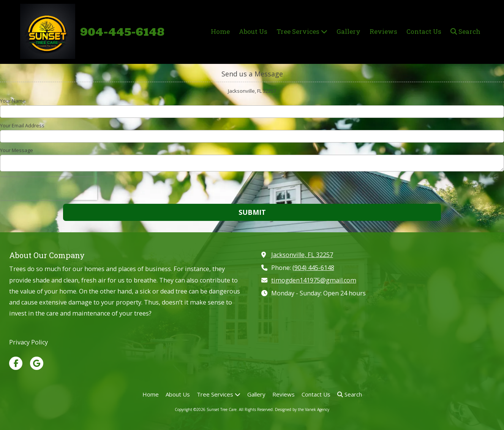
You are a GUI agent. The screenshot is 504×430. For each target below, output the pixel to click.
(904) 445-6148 (313, 268)
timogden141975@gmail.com (314, 280)
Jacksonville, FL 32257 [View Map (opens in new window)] (302, 255)
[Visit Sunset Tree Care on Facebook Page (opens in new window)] (16, 363)
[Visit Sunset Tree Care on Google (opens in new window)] (37, 363)
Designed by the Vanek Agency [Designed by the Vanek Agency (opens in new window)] (302, 409)
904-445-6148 (122, 32)
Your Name (13, 101)
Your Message (17, 150)
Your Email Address (22, 125)
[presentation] (49, 189)
